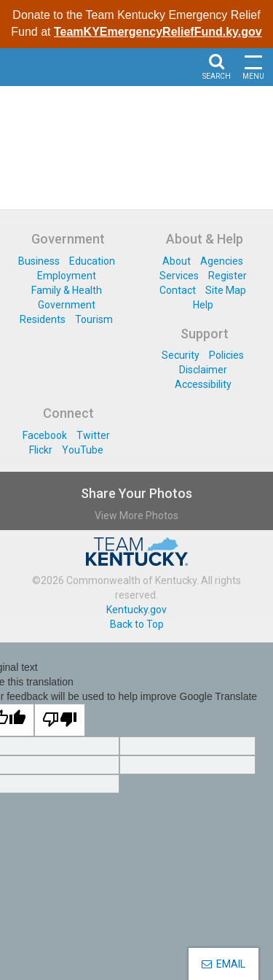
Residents (43, 319)
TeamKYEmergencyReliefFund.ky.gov (158, 32)
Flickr (41, 450)
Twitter (93, 435)
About (177, 261)
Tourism (94, 319)
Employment (67, 276)
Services (179, 276)
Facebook (45, 435)
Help (203, 305)
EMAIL (223, 964)
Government (67, 305)
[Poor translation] (60, 720)
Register (227, 276)
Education (92, 261)
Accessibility (203, 384)
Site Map (226, 290)
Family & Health (67, 290)
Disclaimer (203, 370)
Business (39, 261)
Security (181, 355)
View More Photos (136, 516)
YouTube (83, 450)
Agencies (222, 261)
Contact (178, 290)
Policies (226, 355)
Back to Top (137, 624)
